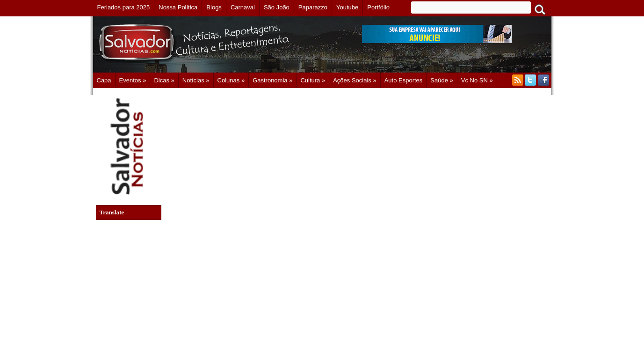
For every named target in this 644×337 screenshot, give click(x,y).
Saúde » (441, 80)
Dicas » (164, 80)
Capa (104, 80)
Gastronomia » (272, 80)
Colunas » (231, 80)
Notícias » (196, 80)
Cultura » (313, 80)
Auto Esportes (404, 80)
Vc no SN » (477, 80)
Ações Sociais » (355, 80)
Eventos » (133, 80)
